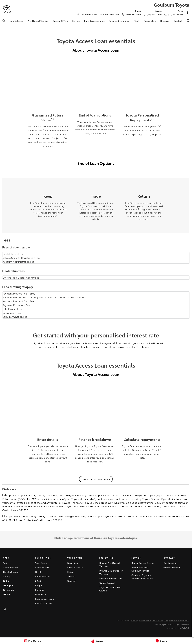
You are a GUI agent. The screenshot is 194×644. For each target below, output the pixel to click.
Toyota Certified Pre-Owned (110, 589)
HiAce (70, 572)
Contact (178, 21)
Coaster (71, 581)
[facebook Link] (188, 13)
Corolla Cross (42, 567)
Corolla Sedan (10, 572)
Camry (7, 576)
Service (76, 21)
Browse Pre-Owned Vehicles (110, 565)
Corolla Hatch (10, 567)
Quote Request (107, 583)
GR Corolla (9, 590)
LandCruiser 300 (44, 603)
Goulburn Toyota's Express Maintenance (142, 577)
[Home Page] (7, 9)
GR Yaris (7, 594)
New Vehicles (16, 21)
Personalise (150, 21)
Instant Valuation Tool (111, 578)
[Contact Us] (100, 14)
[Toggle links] (178, 628)
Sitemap (135, 620)
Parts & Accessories (94, 21)
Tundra (71, 576)
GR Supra (8, 585)
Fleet (137, 21)
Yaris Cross (41, 563)
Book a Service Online (142, 563)
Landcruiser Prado (45, 599)
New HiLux (41, 594)
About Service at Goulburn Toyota (140, 569)
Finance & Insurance (119, 21)
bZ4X (38, 581)
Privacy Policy (145, 620)
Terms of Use (157, 620)
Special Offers (60, 21)
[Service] (97, 641)
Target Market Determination (96, 479)
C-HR (38, 572)
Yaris (6, 563)
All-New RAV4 (43, 576)
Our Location (170, 563)
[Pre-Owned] (32, 641)
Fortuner (40, 590)
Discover (165, 21)
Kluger (39, 585)
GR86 (6, 581)
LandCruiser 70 (75, 567)
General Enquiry (172, 567)
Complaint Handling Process (177, 620)
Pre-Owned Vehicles (38, 21)
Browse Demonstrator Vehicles (111, 572)
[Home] (3, 21)
